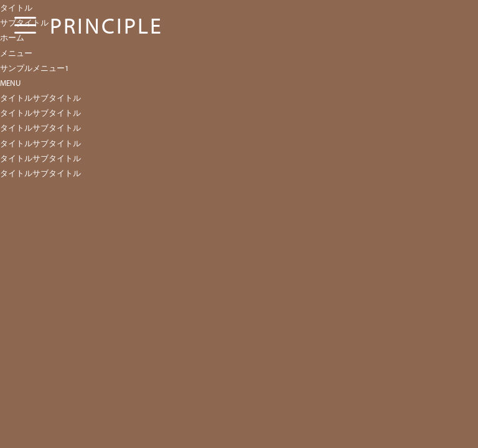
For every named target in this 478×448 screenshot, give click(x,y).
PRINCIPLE (106, 25)
